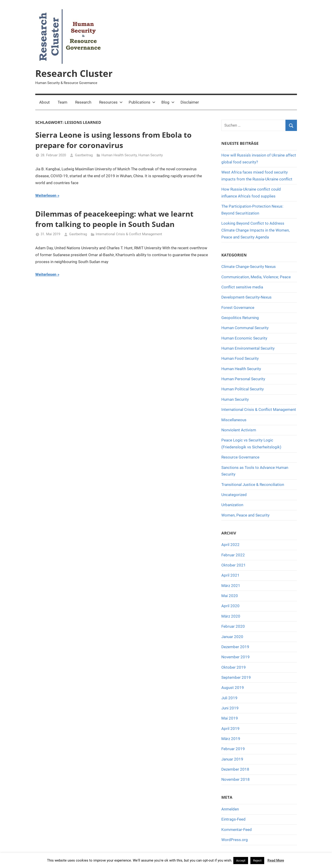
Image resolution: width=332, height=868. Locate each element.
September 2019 (236, 677)
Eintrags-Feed (233, 819)
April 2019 (230, 729)
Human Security (151, 155)
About (44, 102)
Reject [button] (257, 861)
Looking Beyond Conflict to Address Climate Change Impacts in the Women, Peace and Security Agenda (255, 230)
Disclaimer (190, 102)
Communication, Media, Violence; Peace (256, 277)
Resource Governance (240, 457)
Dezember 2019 (235, 647)
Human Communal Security (245, 328)
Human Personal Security (243, 379)
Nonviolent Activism (239, 430)
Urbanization (232, 505)
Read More (276, 860)
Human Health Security (119, 155)
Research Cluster (74, 73)
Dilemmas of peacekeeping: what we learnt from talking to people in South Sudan (114, 219)
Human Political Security (243, 389)
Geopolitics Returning (240, 318)
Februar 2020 (233, 626)
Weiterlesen (46, 195)
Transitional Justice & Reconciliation (253, 485)
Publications (142, 102)
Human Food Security (240, 358)
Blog (168, 102)
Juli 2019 (229, 698)
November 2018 (236, 779)
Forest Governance (238, 308)
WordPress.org (235, 840)
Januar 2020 (232, 637)
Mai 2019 (230, 718)
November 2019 (236, 657)
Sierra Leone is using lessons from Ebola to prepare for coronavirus (113, 140)
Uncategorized (234, 495)
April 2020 (230, 606)
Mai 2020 (230, 596)
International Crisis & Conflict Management (129, 234)
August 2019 (233, 688)
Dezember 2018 (235, 769)
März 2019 (231, 739)
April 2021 (230, 575)
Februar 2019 (233, 749)
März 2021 (231, 586)
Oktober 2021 (234, 565)
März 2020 (231, 616)
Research (83, 102)
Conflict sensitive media (242, 287)
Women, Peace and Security (245, 515)
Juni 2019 (230, 708)
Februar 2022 (233, 555)
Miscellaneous (234, 420)
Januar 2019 (232, 759)
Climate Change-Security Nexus (249, 267)
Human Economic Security (244, 338)
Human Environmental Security (248, 348)
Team (62, 102)
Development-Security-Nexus (246, 297)
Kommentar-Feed (237, 830)
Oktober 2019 (234, 667)
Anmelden (230, 809)
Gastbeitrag (84, 155)
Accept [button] (241, 861)
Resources (111, 102)
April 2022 (230, 545)
